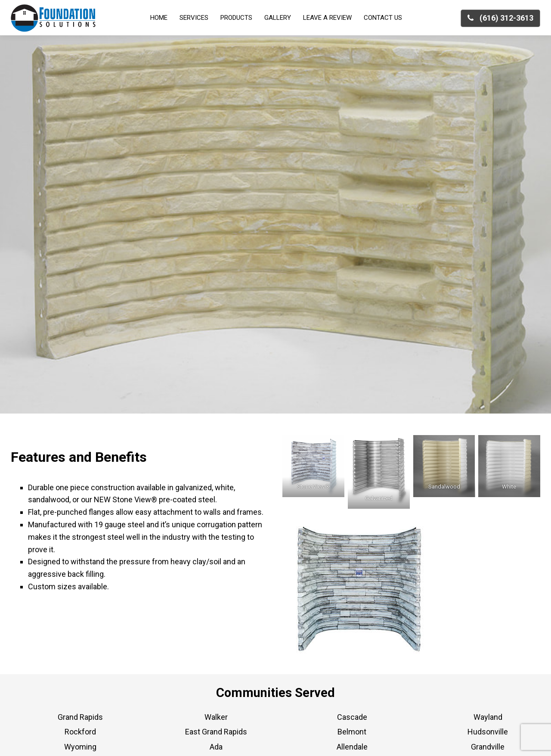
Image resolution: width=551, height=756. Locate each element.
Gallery (278, 18)
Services (194, 18)
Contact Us (383, 18)
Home (159, 18)
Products (236, 18)
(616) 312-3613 (500, 18)
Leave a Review (327, 18)
